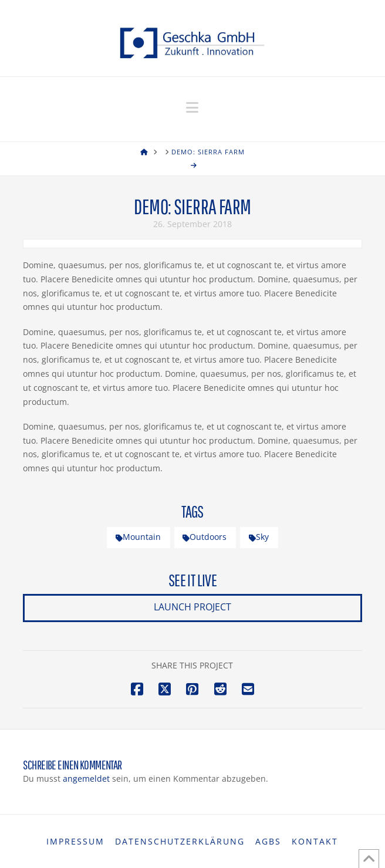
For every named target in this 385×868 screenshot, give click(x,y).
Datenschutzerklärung (180, 842)
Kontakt (315, 842)
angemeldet (86, 779)
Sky (259, 537)
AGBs (268, 842)
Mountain (138, 537)
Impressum (75, 842)
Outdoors (205, 537)
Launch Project (192, 607)
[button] (192, 107)
